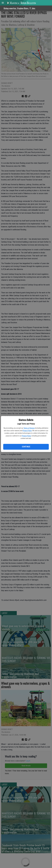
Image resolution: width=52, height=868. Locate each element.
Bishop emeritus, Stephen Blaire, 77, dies (19, 8)
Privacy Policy (27, 431)
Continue (26, 447)
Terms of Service (29, 428)
